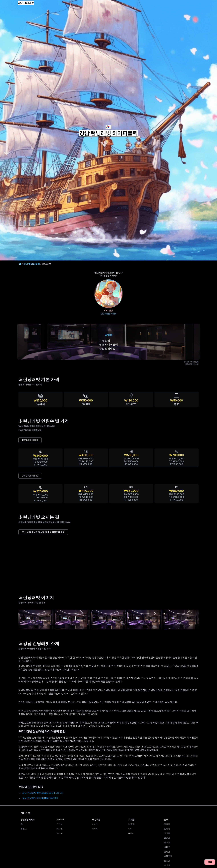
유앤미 (131, 833)
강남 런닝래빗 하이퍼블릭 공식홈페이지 (42, 793)
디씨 (130, 829)
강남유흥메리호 (26, 3)
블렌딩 (167, 838)
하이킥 (95, 829)
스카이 (59, 824)
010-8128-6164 (109, 314)
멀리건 (167, 851)
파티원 (59, 829)
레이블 (167, 833)
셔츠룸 (131, 819)
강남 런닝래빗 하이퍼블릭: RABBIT (40, 798)
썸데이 (167, 842)
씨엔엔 (131, 824)
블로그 (24, 829)
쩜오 (166, 819)
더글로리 (168, 856)
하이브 (95, 824)
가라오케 (60, 819)
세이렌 (167, 824)
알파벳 (167, 847)
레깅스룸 (96, 819)
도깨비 (167, 829)
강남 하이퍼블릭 (32, 264)
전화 (210, 862)
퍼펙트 (59, 833)
